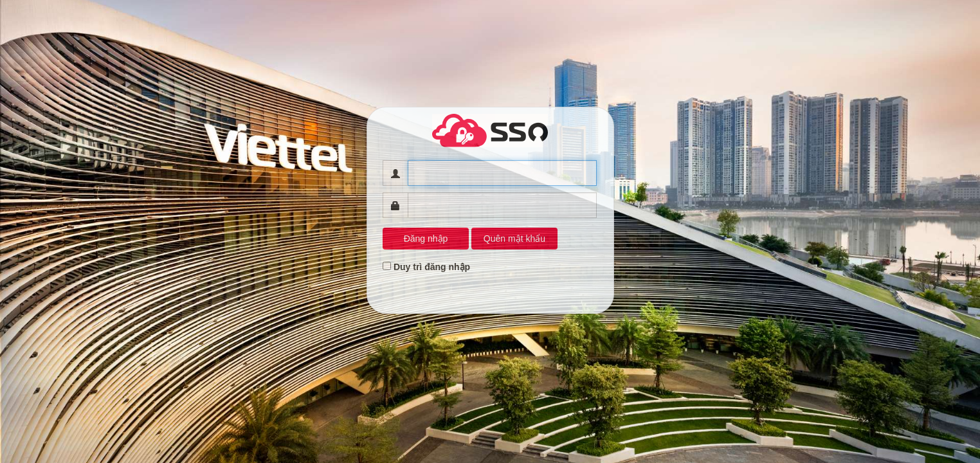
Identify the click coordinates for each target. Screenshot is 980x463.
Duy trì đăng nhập (432, 267)
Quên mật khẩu (514, 239)
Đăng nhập (426, 239)
